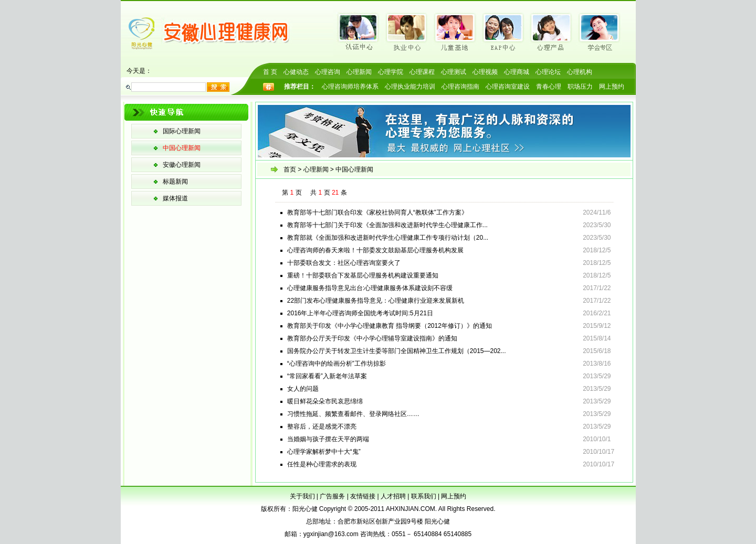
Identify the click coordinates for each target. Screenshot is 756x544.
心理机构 (580, 72)
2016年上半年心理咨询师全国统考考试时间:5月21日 (360, 313)
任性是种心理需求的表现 (322, 464)
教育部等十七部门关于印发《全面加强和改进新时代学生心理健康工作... (387, 225)
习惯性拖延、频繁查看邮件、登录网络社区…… (353, 414)
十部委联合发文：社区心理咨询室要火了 (344, 263)
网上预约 (612, 87)
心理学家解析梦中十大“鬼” (324, 452)
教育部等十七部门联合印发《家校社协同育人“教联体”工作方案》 (377, 212)
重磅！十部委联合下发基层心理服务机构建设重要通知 (363, 275)
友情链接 (363, 496)
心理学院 (391, 72)
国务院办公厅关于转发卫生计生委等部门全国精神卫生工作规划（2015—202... (397, 351)
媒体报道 (175, 198)
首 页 (270, 72)
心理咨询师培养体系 (350, 87)
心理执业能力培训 (410, 87)
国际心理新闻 (182, 131)
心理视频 (485, 72)
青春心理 (549, 87)
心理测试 (454, 72)
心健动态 (296, 72)
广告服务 (332, 496)
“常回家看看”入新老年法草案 (327, 376)
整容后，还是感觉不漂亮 (322, 426)
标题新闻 (175, 182)
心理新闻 (359, 72)
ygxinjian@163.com (331, 534)
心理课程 (422, 72)
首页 (290, 169)
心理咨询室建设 (508, 87)
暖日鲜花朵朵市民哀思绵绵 (325, 401)
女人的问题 (303, 389)
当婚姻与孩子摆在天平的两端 (328, 439)
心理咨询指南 (460, 87)
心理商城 (517, 72)
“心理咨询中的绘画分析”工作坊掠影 (337, 364)
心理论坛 (548, 72)
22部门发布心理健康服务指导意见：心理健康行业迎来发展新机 (376, 301)
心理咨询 (328, 72)
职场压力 (580, 87)
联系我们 (424, 496)
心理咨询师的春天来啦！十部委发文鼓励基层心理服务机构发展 (375, 250)
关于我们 (302, 496)
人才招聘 (393, 496)
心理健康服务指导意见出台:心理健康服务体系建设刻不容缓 (370, 288)
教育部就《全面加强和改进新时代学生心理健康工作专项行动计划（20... (388, 238)
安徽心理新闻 (182, 165)
